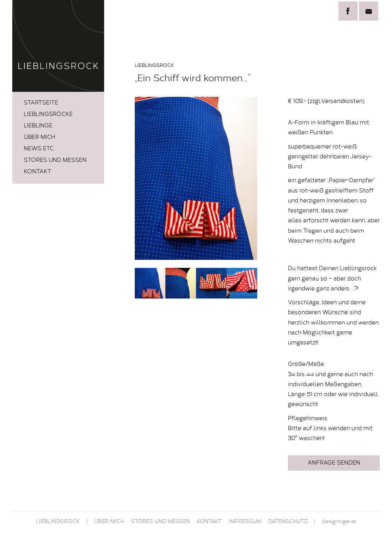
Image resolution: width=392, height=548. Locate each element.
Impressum (245, 522)
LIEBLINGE (38, 126)
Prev (145, 178)
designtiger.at (339, 522)
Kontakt (38, 172)
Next (247, 178)
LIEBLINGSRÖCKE (48, 115)
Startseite (41, 103)
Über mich (39, 138)
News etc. (39, 149)
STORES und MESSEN (55, 161)
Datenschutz (288, 522)
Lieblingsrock (58, 522)
